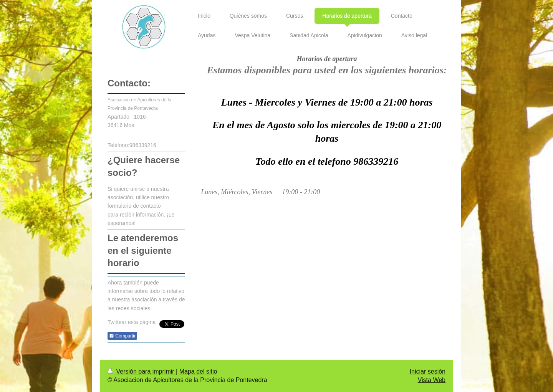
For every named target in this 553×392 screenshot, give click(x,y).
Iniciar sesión (428, 371)
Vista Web (432, 380)
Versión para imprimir (142, 371)
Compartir (122, 336)
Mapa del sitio (198, 371)
